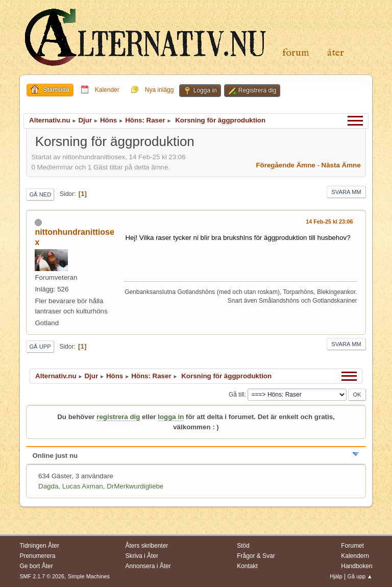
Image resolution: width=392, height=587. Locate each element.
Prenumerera (37, 556)
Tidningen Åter (39, 546)
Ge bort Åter (36, 566)
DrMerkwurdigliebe (135, 486)
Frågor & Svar (256, 556)
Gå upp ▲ (360, 576)
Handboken (357, 566)
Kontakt (247, 566)
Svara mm (346, 192)
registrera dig (118, 417)
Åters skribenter (146, 546)
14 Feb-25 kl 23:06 (329, 222)
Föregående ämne (285, 165)
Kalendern (355, 556)
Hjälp (336, 576)
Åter (336, 53)
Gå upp (40, 347)
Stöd (243, 546)
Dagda (48, 486)
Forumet (352, 546)
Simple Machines (89, 576)
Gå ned (40, 194)
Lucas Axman (83, 486)
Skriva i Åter (142, 556)
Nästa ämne (341, 165)
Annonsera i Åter (148, 566)
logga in (171, 417)
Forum (296, 53)
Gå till (237, 395)
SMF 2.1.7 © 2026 (42, 576)
